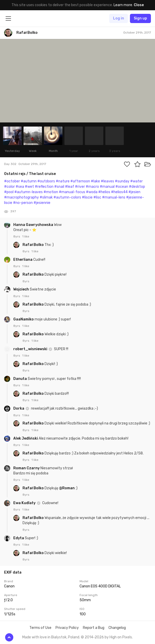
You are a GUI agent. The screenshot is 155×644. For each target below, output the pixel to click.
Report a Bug (94, 628)
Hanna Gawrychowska (34, 225)
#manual (107, 187)
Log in (119, 18)
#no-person (23, 203)
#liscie (87, 197)
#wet (29, 187)
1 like (26, 236)
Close (139, 5)
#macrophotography (21, 197)
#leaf (70, 187)
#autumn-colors (67, 197)
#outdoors (46, 181)
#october (12, 181)
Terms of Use (40, 628)
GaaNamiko (24, 319)
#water (136, 181)
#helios (104, 192)
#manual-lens (114, 197)
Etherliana (23, 260)
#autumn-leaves (29, 192)
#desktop (137, 187)
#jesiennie (42, 203)
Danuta (20, 379)
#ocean (122, 187)
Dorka (19, 408)
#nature (63, 181)
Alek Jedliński (26, 438)
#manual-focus (72, 192)
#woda (92, 192)
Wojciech (21, 289)
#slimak (46, 197)
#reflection (44, 187)
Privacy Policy (67, 628)
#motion (51, 192)
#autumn (29, 181)
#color (9, 187)
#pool (9, 192)
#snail (59, 187)
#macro (92, 187)
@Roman (67, 488)
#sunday (122, 181)
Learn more (123, 5)
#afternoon (80, 181)
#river (80, 187)
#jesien (134, 192)
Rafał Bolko (34, 245)
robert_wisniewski (31, 349)
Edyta (19, 538)
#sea (20, 187)
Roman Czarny (27, 468)
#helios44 (119, 192)
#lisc (97, 197)
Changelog (117, 628)
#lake (95, 181)
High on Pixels (121, 637)
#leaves (107, 181)
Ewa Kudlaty (25, 503)
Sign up (140, 18)
